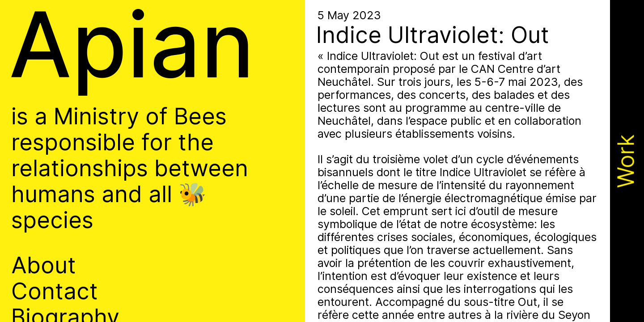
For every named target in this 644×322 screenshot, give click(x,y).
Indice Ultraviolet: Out (433, 35)
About (44, 265)
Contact (55, 291)
